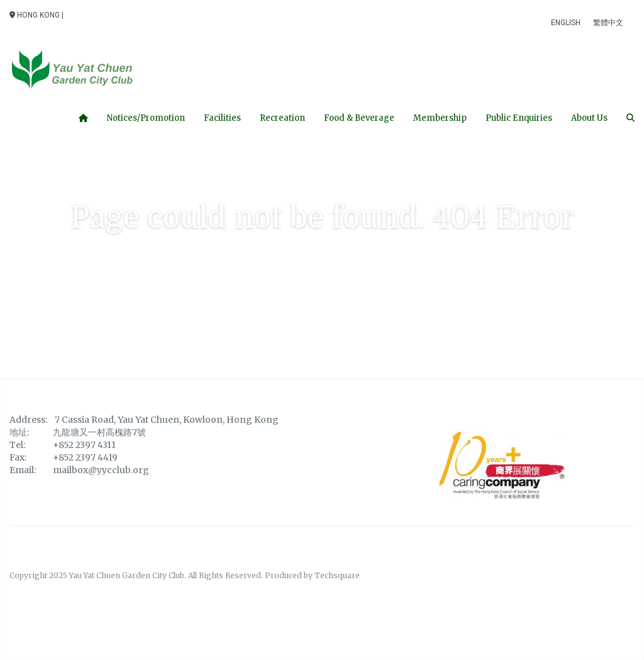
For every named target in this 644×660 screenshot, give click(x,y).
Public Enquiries (519, 118)
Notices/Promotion (146, 118)
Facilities (222, 118)
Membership (440, 118)
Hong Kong (35, 15)
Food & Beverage (359, 118)
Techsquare (337, 575)
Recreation (282, 118)
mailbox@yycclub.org (101, 470)
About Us (589, 118)
